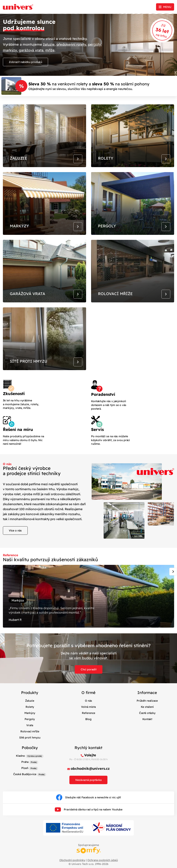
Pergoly (30, 722)
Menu (167, 7)
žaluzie (49, 44)
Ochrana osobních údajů (103, 863)
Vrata (30, 728)
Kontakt (147, 722)
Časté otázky (147, 716)
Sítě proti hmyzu (30, 740)
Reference (88, 716)
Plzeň (25, 771)
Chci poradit (89, 672)
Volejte (90, 758)
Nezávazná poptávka (88, 783)
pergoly (94, 44)
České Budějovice (25, 777)
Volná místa (88, 710)
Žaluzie (30, 703)
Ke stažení (147, 710)
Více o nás (15, 533)
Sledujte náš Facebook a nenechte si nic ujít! (88, 800)
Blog (88, 722)
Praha (25, 765)
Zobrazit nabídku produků (25, 62)
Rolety (30, 710)
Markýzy (30, 716)
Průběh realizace (147, 703)
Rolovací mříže (30, 734)
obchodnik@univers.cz (90, 771)
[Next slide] (173, 574)
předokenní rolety (71, 44)
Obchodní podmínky (72, 863)
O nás (88, 703)
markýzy (10, 50)
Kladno (20, 759)
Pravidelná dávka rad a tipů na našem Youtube (89, 812)
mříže (50, 50)
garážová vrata (31, 50)
